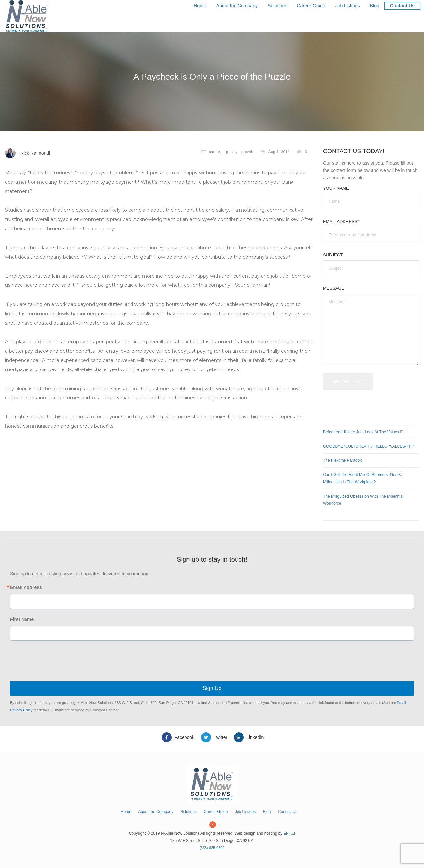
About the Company (237, 6)
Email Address (26, 587)
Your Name (336, 188)
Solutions (277, 6)
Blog (375, 6)
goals (231, 152)
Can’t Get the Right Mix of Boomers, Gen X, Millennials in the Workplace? (363, 478)
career (215, 152)
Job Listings (348, 6)
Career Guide (311, 6)
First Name (22, 619)
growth (247, 152)
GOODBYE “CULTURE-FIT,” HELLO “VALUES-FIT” (368, 446)
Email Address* (341, 221)
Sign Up (212, 688)
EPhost (289, 833)
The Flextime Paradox (342, 460)
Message (334, 288)
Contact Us (402, 6)
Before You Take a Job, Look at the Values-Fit (364, 432)
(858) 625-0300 (212, 848)
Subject (333, 255)
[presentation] (212, 662)
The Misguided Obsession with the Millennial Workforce (363, 500)
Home (200, 6)
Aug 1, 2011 (275, 152)
